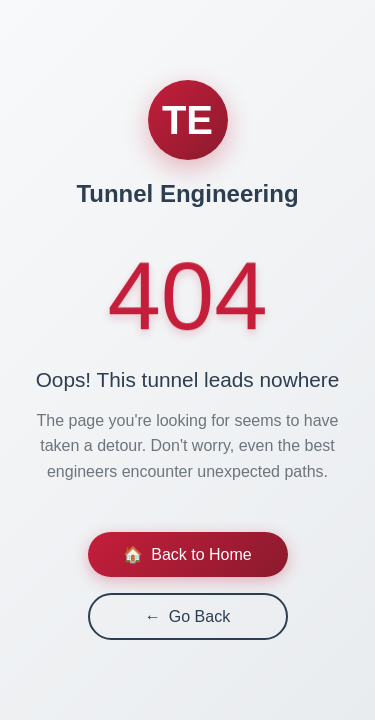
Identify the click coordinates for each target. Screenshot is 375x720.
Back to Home (187, 554)
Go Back (187, 617)
